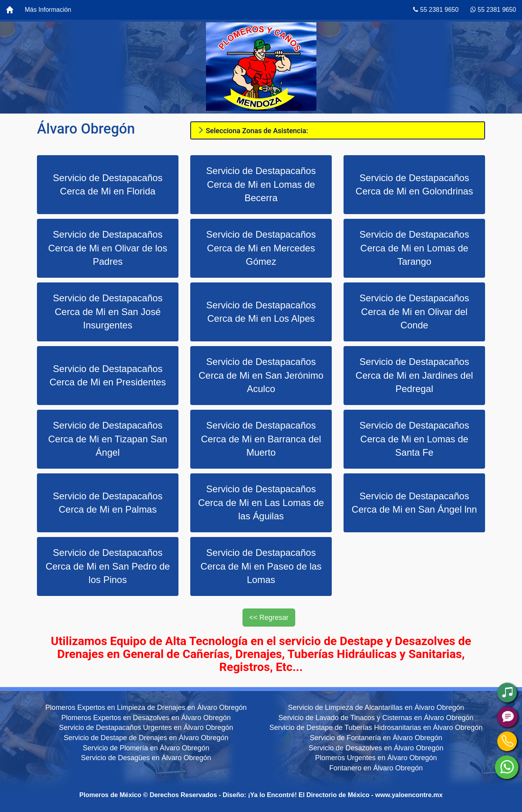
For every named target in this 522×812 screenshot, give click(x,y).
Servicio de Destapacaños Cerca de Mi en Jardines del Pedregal (414, 375)
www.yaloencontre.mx (409, 795)
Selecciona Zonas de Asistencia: (253, 131)
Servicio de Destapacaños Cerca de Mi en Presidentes (108, 375)
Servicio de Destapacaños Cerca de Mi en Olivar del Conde (414, 312)
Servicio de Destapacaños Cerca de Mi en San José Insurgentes (108, 312)
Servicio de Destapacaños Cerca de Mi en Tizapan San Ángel (108, 439)
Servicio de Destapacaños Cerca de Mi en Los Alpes (261, 312)
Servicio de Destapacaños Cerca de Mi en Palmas (108, 503)
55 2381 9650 (436, 10)
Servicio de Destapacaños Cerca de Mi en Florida (108, 184)
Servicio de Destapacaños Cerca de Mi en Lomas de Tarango (414, 248)
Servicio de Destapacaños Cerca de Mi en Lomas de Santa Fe (414, 439)
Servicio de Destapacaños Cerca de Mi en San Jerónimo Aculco (261, 375)
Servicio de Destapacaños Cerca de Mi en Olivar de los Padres (108, 248)
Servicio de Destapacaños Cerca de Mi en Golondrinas (414, 184)
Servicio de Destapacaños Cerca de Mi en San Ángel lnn (414, 503)
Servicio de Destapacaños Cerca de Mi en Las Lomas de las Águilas (261, 502)
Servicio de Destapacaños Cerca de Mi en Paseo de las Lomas (261, 566)
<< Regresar (269, 618)
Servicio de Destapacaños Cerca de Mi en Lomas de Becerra (261, 184)
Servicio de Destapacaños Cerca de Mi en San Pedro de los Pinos (108, 566)
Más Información (48, 10)
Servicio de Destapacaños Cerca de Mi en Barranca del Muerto (261, 439)
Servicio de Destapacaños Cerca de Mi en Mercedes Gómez (261, 248)
